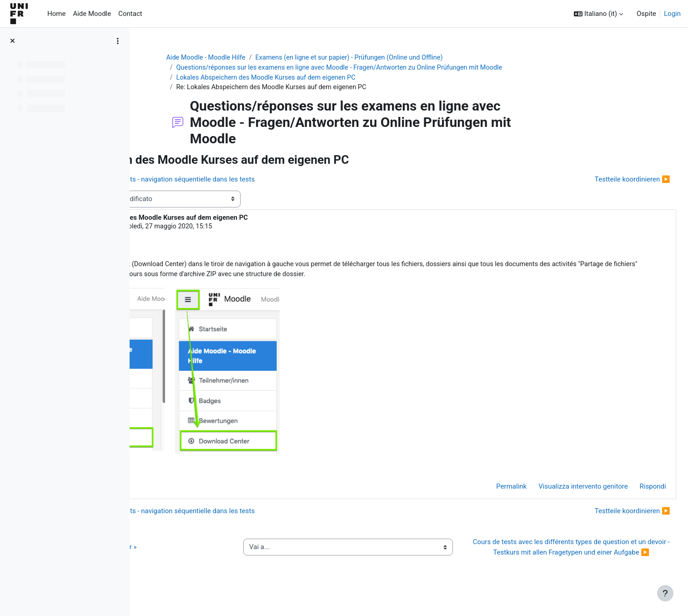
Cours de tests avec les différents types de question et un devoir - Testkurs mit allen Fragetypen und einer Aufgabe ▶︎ (577, 555)
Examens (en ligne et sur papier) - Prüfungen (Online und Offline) (409, 58)
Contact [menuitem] (130, 14)
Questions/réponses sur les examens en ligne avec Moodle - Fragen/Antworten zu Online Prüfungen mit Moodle (398, 68)
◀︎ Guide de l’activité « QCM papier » (208, 555)
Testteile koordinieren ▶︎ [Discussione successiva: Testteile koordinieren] (612, 181)
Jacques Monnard (210, 228)
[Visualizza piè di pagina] (665, 593)
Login (672, 14)
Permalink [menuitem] (491, 490)
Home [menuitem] (56, 14)
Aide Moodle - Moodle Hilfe (261, 58)
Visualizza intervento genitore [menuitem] (563, 490)
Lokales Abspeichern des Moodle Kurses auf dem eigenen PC (322, 78)
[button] (598, 14)
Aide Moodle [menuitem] (92, 14)
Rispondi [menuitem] (633, 490)
